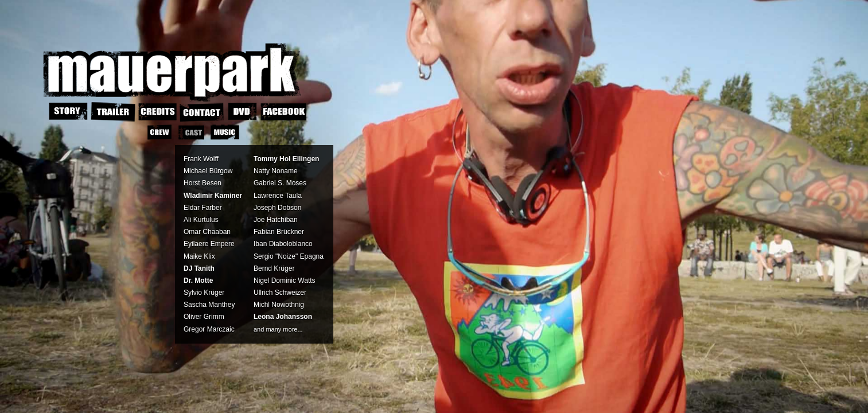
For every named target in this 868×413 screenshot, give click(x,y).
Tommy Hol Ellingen (286, 159)
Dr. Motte (198, 280)
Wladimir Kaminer (213, 196)
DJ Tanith (199, 268)
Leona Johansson (283, 317)
